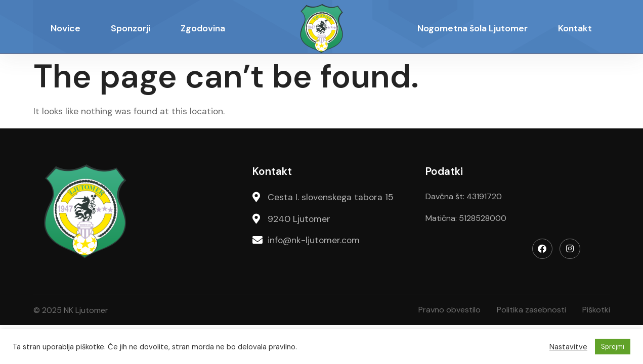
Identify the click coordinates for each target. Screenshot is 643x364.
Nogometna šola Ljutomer (473, 28)
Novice (66, 28)
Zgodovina (203, 28)
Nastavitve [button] (568, 347)
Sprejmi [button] (613, 347)
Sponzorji (131, 28)
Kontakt (575, 28)
